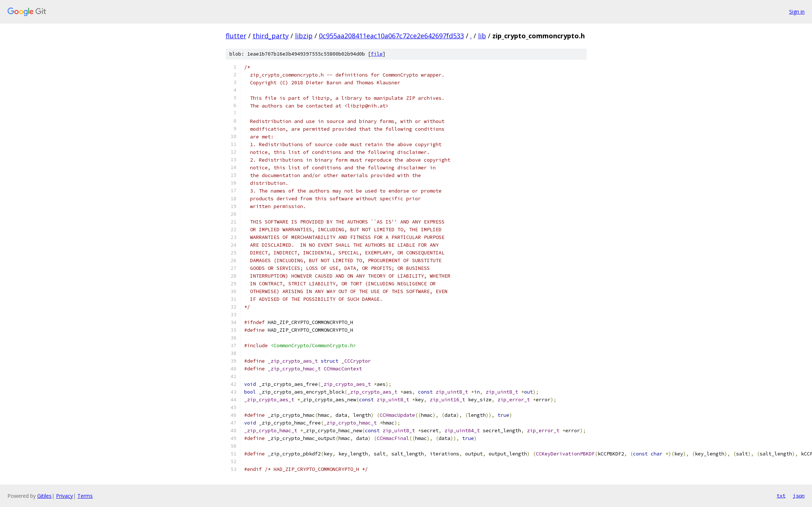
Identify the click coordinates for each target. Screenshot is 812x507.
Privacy (64, 496)
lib (482, 36)
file (377, 54)
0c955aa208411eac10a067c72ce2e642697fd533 (391, 36)
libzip (304, 36)
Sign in (797, 12)
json (799, 496)
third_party (271, 36)
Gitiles (44, 496)
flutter (236, 36)
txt (781, 496)
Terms (85, 496)
